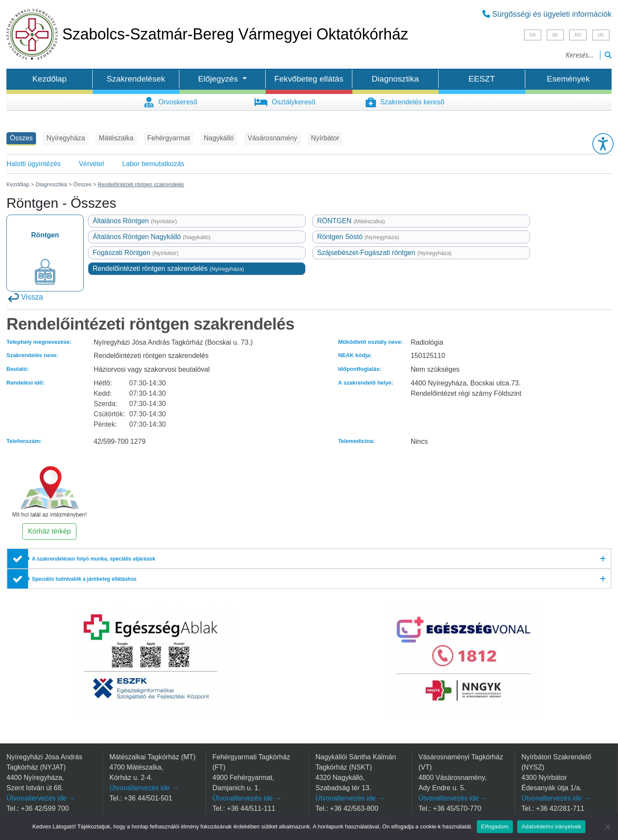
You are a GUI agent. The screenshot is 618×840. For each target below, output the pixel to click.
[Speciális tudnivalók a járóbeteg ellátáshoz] (309, 579)
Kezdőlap (49, 79)
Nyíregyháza (66, 138)
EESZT (482, 79)
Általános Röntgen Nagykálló (152, 237)
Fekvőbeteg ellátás (309, 79)
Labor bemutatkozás (153, 164)
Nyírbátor (325, 138)
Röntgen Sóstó (358, 237)
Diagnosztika (395, 79)
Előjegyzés (219, 79)
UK (601, 35)
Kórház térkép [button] (49, 531)
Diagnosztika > (54, 184)
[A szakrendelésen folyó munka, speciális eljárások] (309, 559)
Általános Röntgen (135, 221)
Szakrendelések (136, 79)
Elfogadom (495, 826)
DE (555, 35)
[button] (603, 144)
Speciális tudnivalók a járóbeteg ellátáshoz (84, 579)
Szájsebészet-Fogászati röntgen (384, 253)
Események (568, 79)
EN (533, 35)
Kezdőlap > (21, 184)
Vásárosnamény (273, 138)
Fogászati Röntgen (136, 253)
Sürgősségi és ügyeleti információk (547, 14)
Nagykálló (219, 138)
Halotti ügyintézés (33, 164)
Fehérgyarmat (169, 138)
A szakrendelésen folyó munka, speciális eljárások (94, 559)
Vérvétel (92, 164)
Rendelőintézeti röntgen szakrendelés (168, 268)
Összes (21, 138)
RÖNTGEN (351, 221)
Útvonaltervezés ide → (41, 798)
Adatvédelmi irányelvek (551, 826)
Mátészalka (116, 138)
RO (578, 35)
